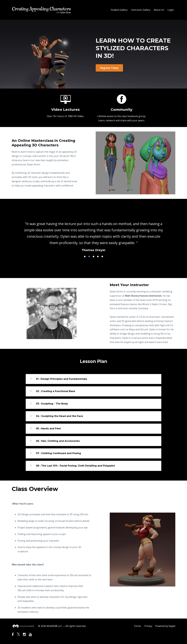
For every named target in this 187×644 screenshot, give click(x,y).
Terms (137, 626)
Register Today (109, 68)
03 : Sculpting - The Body (52, 404)
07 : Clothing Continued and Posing (58, 453)
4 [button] (98, 257)
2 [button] (89, 257)
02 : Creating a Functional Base (56, 391)
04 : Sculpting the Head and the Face (59, 416)
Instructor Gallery (141, 10)
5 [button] (102, 257)
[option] (93, 234)
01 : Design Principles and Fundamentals (62, 379)
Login (171, 10)
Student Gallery (119, 10)
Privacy (148, 626)
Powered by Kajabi (165, 626)
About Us (159, 10)
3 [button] (93, 257)
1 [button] (85, 257)
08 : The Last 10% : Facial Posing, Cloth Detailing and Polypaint (75, 466)
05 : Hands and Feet (48, 429)
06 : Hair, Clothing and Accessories (58, 441)
